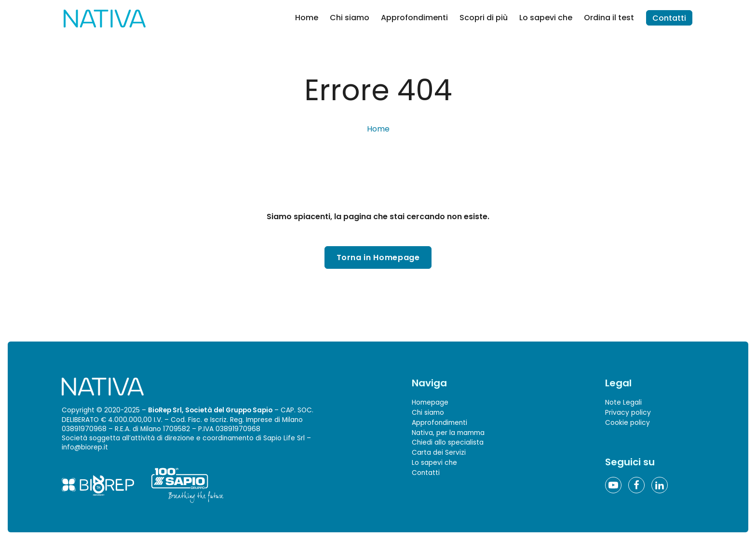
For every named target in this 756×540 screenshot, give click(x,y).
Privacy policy (628, 413)
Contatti (669, 18)
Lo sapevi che (546, 18)
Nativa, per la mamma (448, 433)
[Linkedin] (660, 485)
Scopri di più (484, 18)
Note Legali (623, 402)
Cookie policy (628, 423)
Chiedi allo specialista (448, 443)
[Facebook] (636, 485)
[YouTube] (613, 485)
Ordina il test (609, 18)
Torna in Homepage (378, 257)
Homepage (430, 402)
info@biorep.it (85, 447)
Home (307, 18)
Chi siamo (350, 18)
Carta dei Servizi (439, 453)
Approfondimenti (414, 18)
